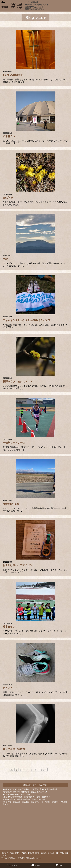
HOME (36, 865)
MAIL (59, 865)
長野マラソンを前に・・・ (18, 382)
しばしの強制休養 (13, 75)
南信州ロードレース (14, 443)
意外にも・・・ (11, 688)
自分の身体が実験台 (14, 749)
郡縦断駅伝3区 (11, 504)
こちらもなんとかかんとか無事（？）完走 (26, 320)
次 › (36, 770)
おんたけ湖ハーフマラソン (18, 565)
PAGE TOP (12, 865)
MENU (68, 5)
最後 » (43, 770)
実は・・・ (9, 259)
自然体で (8, 198)
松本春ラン (9, 136)
